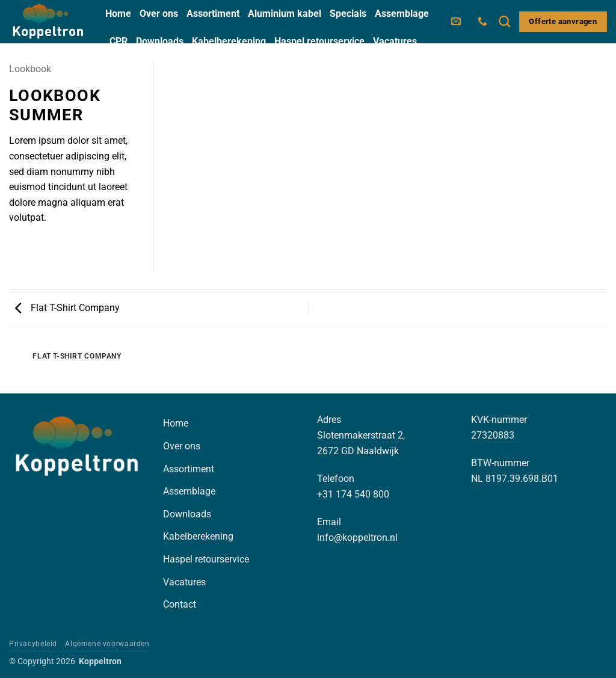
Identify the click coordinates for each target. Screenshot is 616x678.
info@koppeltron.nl (357, 538)
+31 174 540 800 (353, 494)
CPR (119, 41)
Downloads (160, 41)
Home (118, 14)
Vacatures (395, 41)
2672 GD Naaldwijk (358, 451)
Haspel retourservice (319, 41)
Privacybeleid (33, 644)
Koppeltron (100, 661)
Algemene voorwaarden (107, 644)
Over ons (159, 14)
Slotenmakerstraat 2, (361, 435)
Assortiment (213, 14)
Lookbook (30, 69)
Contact (126, 68)
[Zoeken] (504, 21)
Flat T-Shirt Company (67, 308)
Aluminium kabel (285, 14)
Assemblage (402, 14)
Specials (348, 14)
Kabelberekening (229, 41)
